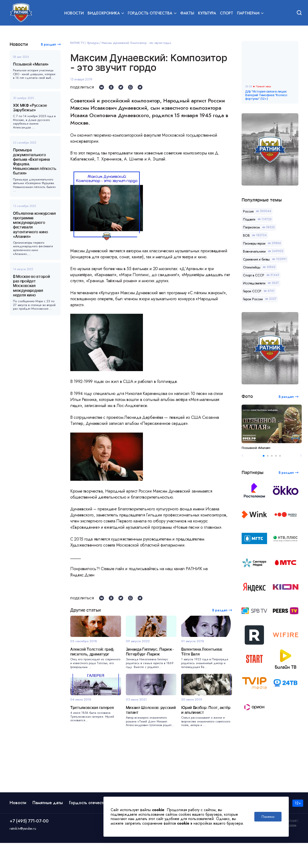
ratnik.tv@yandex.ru (23, 854)
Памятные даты (48, 828)
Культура (207, 14)
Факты (187, 14)
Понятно (268, 817)
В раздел (48, 44)
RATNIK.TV (77, 43)
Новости (74, 14)
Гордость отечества (88, 828)
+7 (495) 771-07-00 (29, 846)
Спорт (227, 14)
